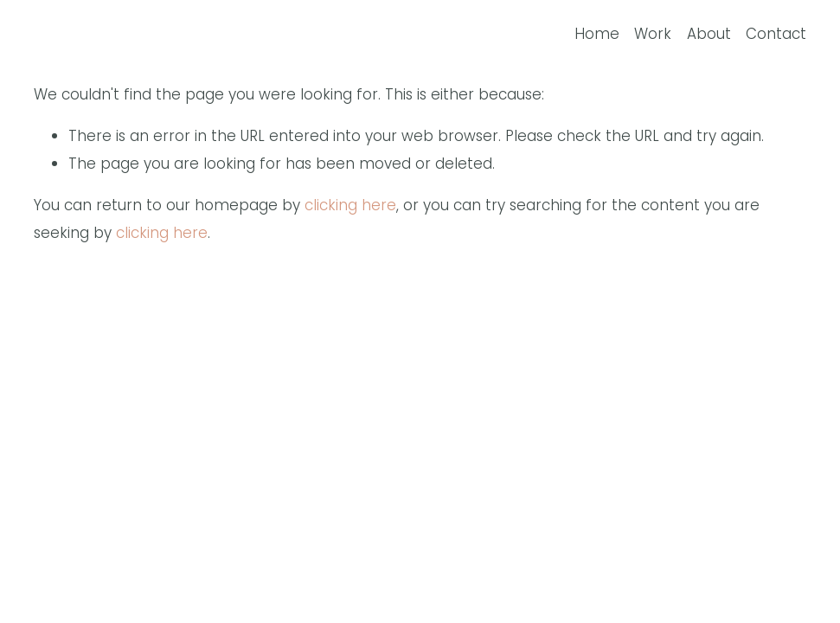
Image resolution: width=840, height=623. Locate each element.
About (709, 34)
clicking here (350, 205)
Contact (776, 34)
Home (597, 34)
